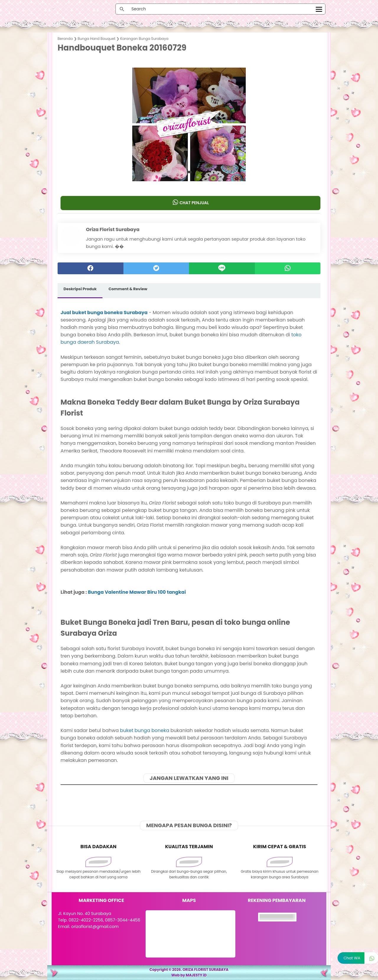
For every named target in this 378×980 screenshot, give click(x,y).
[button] (189, 172)
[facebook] (91, 268)
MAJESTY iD (196, 975)
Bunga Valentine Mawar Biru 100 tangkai (137, 592)
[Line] (222, 268)
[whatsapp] (288, 268)
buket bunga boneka (145, 730)
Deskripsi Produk (80, 289)
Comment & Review (128, 289)
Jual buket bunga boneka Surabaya (104, 312)
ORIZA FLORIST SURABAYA (206, 970)
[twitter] (156, 268)
